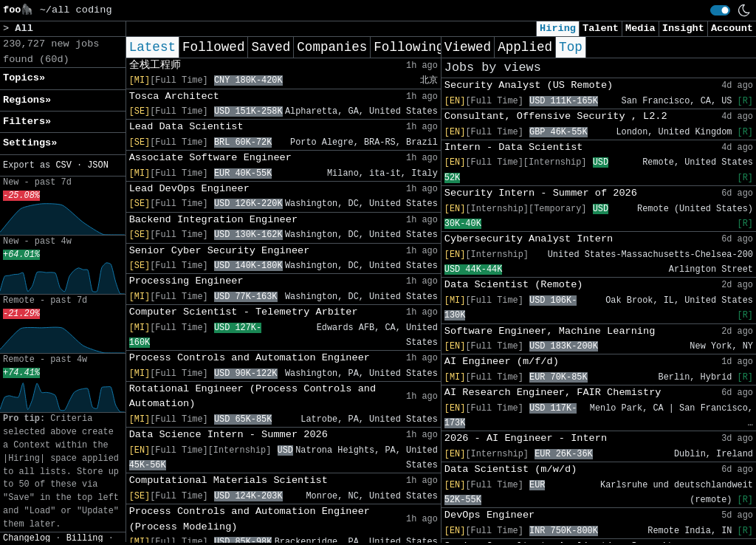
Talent (601, 28)
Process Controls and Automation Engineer (250, 358)
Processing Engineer (186, 281)
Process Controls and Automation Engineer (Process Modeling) (250, 519)
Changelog (27, 538)
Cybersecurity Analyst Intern (529, 239)
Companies (332, 47)
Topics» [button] (24, 78)
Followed (213, 47)
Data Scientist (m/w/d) (511, 469)
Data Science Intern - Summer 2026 (228, 435)
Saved (271, 47)
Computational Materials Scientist (228, 480)
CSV (63, 165)
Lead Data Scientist (186, 127)
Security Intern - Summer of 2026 (541, 193)
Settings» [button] (30, 143)
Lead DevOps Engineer (189, 189)
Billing (85, 538)
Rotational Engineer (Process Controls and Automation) (252, 396)
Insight (683, 28)
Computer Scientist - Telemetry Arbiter (244, 312)
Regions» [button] (27, 100)
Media (640, 28)
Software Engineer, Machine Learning (550, 331)
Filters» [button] (27, 121)
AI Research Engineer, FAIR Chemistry (553, 393)
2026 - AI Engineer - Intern (526, 438)
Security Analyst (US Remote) (529, 85)
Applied (525, 47)
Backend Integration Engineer (213, 220)
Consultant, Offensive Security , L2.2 (556, 116)
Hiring (558, 28)
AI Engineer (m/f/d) (502, 361)
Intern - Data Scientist (514, 147)
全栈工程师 (155, 65)
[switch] (720, 10)
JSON (98, 165)
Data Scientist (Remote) (514, 285)
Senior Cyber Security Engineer (220, 251)
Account (732, 28)
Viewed (468, 47)
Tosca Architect (174, 96)
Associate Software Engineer (210, 158)
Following (409, 47)
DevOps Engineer (489, 515)
